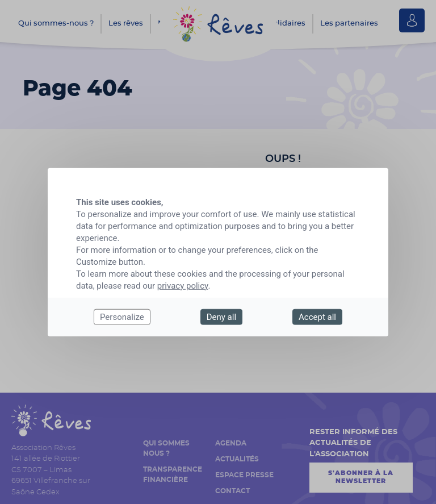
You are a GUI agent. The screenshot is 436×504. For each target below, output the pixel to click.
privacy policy (183, 285)
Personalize (122, 316)
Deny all (221, 316)
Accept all (317, 316)
